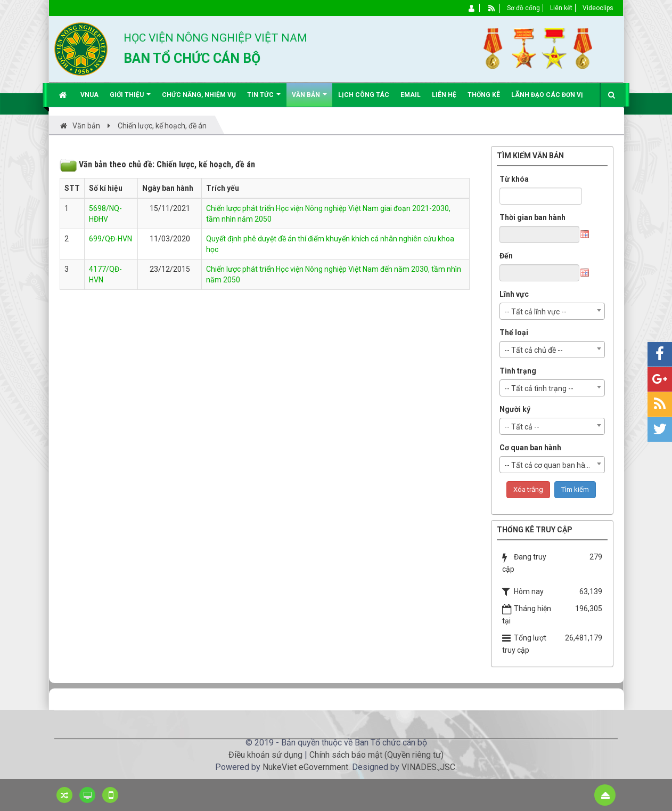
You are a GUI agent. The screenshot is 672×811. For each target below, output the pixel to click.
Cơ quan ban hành (530, 448)
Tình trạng (518, 371)
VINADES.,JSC (428, 767)
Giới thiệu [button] (130, 99)
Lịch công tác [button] (364, 95)
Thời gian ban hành (532, 217)
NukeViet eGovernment (305, 767)
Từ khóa (514, 179)
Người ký (515, 409)
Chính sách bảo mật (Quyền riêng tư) (376, 755)
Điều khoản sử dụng (265, 755)
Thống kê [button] (484, 95)
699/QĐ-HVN (110, 239)
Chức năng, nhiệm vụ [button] (199, 95)
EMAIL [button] (411, 95)
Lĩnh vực (514, 294)
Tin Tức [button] (264, 99)
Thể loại (514, 332)
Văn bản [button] (309, 99)
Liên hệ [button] (444, 95)
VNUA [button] (89, 95)
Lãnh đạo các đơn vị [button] (547, 95)
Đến (506, 256)
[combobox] (552, 311)
